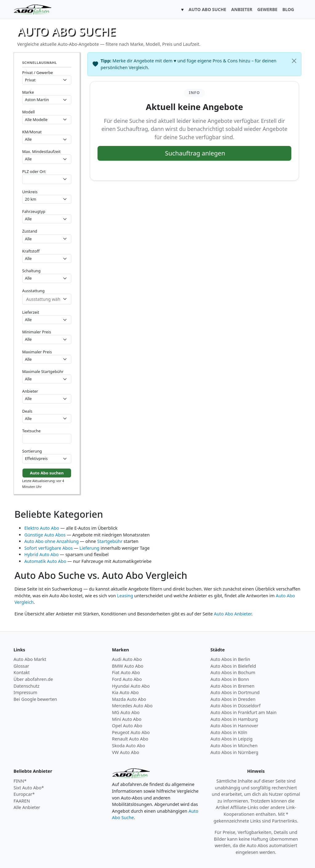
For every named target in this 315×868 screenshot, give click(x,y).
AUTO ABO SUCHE (207, 9)
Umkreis (30, 192)
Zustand (30, 231)
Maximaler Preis (37, 352)
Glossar (21, 666)
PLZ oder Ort (34, 171)
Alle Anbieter (27, 807)
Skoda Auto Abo (128, 746)
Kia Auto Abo (125, 692)
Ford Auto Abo (127, 679)
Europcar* (24, 794)
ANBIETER (242, 9)
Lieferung (89, 548)
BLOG (288, 9)
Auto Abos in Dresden (233, 699)
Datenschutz (26, 686)
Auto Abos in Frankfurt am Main (243, 712)
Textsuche (31, 431)
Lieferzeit (31, 312)
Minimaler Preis (37, 332)
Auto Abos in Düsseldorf (235, 706)
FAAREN (22, 801)
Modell (28, 112)
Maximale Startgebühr (43, 371)
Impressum (25, 692)
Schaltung (31, 271)
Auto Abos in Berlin (230, 659)
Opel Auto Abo (127, 726)
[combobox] (47, 179)
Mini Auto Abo (127, 719)
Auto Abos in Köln (229, 732)
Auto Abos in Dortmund (235, 692)
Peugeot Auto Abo (131, 732)
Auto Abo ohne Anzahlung (52, 541)
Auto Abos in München (234, 746)
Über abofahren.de (33, 679)
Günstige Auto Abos (45, 535)
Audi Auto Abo (127, 659)
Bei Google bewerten (35, 699)
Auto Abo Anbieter (233, 614)
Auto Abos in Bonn (230, 679)
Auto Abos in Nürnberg (234, 752)
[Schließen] (294, 61)
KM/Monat (32, 132)
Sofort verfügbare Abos (48, 548)
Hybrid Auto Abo (42, 554)
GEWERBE (267, 9)
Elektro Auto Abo (42, 528)
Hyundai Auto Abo (131, 686)
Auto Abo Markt (30, 659)
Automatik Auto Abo (45, 561)
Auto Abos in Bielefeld (233, 666)
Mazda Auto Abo (129, 699)
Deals (27, 411)
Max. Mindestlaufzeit (41, 151)
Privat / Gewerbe (38, 73)
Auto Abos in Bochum (233, 672)
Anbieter (30, 391)
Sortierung (32, 451)
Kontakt (22, 672)
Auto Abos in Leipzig (231, 739)
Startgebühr (110, 541)
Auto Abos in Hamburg (234, 719)
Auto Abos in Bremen (232, 686)
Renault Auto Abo (130, 739)
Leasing (125, 596)
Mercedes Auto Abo (132, 706)
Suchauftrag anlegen (195, 153)
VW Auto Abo (126, 752)
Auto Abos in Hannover (234, 726)
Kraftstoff (31, 251)
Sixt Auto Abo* (29, 788)
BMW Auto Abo (128, 666)
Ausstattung (33, 291)
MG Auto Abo (126, 712)
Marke (28, 92)
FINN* (20, 781)
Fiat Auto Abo (126, 672)
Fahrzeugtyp (34, 211)
